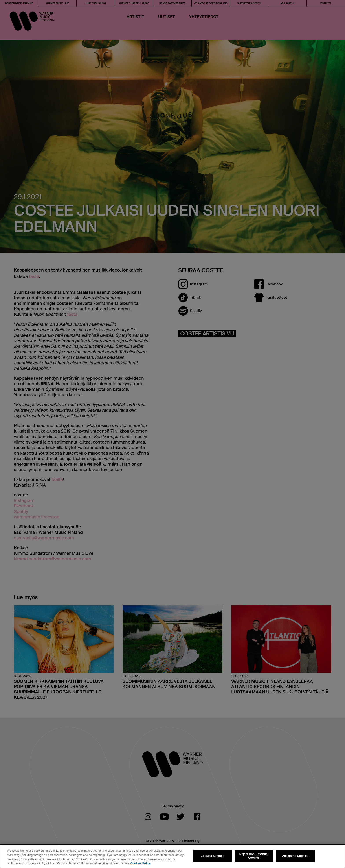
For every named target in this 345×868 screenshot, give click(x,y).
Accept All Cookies (295, 856)
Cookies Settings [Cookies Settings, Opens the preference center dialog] (213, 856)
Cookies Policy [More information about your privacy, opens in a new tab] (141, 863)
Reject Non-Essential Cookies (254, 856)
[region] (172, 856)
